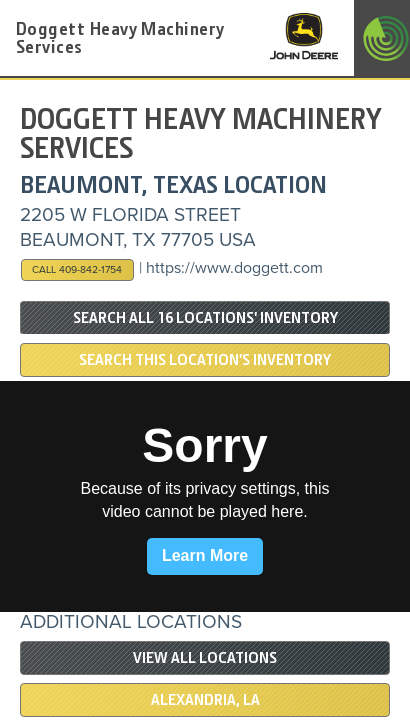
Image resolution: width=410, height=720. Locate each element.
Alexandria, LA (205, 700)
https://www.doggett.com (234, 268)
